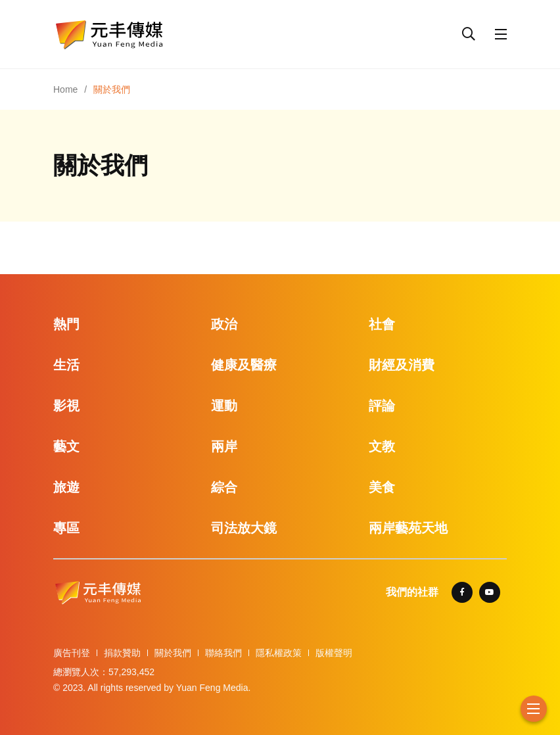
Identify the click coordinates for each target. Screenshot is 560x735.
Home (65, 89)
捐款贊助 (122, 653)
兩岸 (224, 446)
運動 (224, 406)
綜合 (224, 487)
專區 (66, 528)
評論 (382, 406)
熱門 (66, 324)
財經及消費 (402, 365)
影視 (66, 406)
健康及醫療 (244, 365)
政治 (224, 324)
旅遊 (66, 487)
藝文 (66, 446)
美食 (382, 487)
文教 (382, 446)
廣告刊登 (72, 653)
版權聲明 (334, 653)
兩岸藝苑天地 (408, 528)
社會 (382, 324)
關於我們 (173, 653)
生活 (66, 365)
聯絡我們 (223, 653)
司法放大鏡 (244, 528)
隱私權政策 (279, 653)
